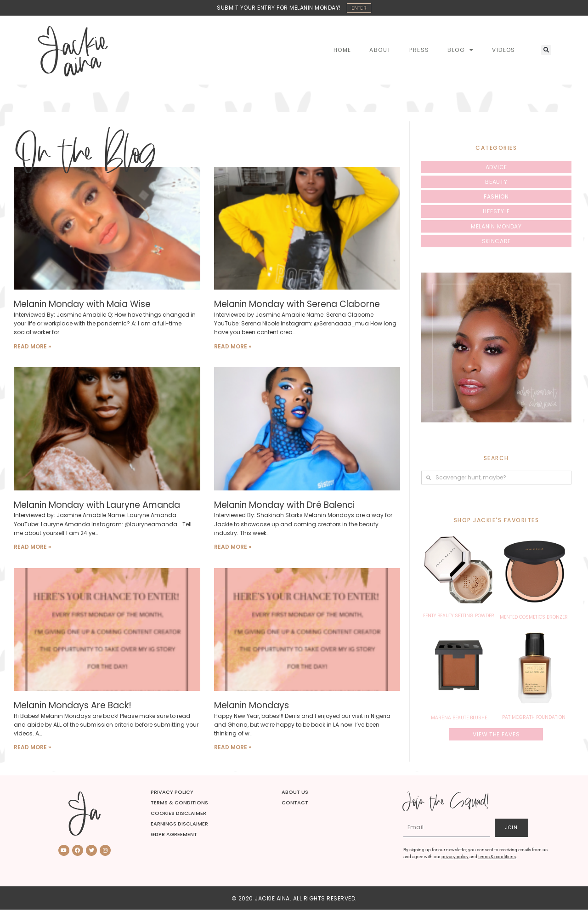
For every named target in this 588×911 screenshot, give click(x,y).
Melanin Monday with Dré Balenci (284, 506)
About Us (295, 793)
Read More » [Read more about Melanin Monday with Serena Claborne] (233, 347)
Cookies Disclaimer (178, 814)
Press (419, 51)
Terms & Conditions (179, 804)
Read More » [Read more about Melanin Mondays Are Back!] (32, 749)
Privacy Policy (172, 793)
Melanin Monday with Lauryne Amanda (97, 506)
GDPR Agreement (174, 836)
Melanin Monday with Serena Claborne (297, 305)
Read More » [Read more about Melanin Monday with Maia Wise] (32, 347)
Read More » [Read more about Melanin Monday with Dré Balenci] (233, 548)
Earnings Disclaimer (179, 825)
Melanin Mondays (252, 707)
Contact (295, 804)
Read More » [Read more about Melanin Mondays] (233, 749)
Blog (461, 51)
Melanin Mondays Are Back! (73, 707)
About (380, 51)
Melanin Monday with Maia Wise (82, 305)
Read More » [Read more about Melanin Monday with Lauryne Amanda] (32, 548)
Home (342, 51)
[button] (546, 51)
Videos (503, 51)
